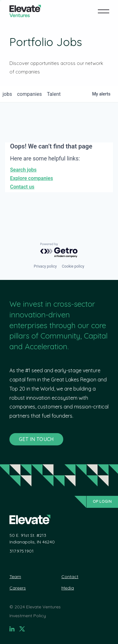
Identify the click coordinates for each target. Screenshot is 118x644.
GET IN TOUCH (36, 439)
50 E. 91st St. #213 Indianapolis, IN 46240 (32, 539)
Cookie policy (73, 266)
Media (68, 588)
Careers (18, 588)
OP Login (102, 501)
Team (15, 577)
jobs (7, 94)
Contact (70, 577)
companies (29, 94)
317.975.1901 (22, 551)
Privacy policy (45, 266)
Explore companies (31, 178)
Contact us (22, 187)
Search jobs (23, 170)
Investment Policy (28, 616)
